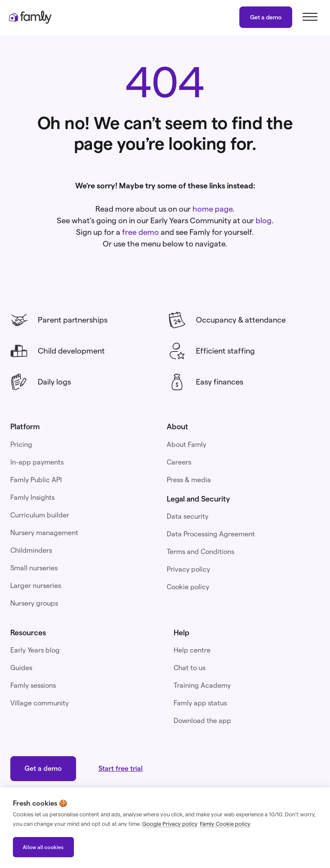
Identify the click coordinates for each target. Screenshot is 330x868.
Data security (188, 516)
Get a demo (266, 17)
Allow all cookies (43, 847)
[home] (30, 17)
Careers (179, 462)
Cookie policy (188, 587)
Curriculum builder (40, 515)
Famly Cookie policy (225, 824)
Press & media (189, 480)
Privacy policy (188, 569)
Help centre (192, 650)
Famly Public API (36, 480)
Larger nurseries (36, 586)
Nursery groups (34, 603)
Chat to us (189, 668)
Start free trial (121, 768)
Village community (40, 703)
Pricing (21, 445)
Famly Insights (32, 497)
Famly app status (200, 703)
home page (212, 209)
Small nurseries (34, 568)
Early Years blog (35, 650)
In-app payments (37, 462)
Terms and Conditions (200, 552)
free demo (141, 232)
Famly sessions (33, 685)
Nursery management (44, 533)
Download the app (202, 721)
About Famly (186, 445)
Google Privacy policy (170, 824)
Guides (21, 668)
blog (264, 220)
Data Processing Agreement (211, 534)
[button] (309, 17)
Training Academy (202, 685)
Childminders (31, 550)
